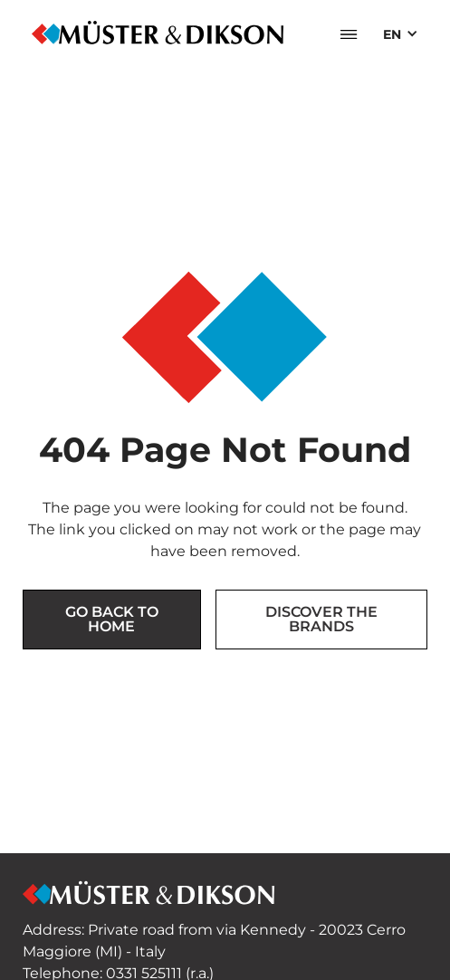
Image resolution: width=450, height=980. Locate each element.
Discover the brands (321, 619)
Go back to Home (112, 619)
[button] (349, 34)
